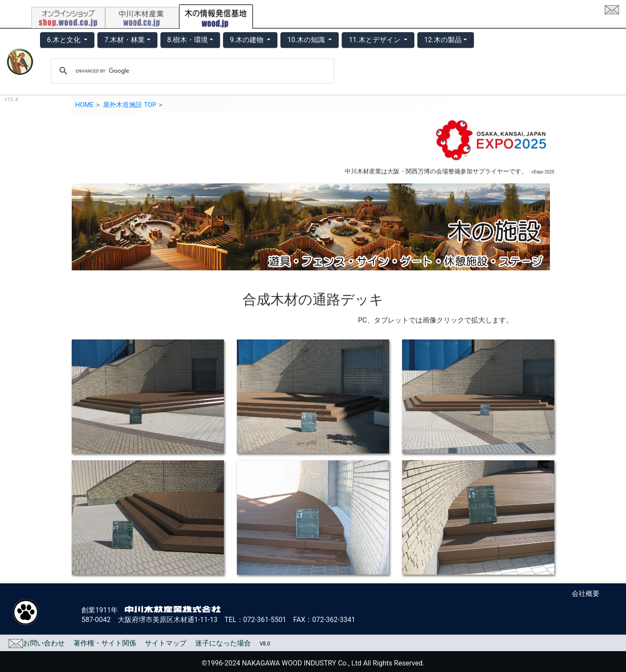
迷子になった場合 (223, 643)
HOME (85, 105)
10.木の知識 (307, 40)
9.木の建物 (248, 40)
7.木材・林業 (125, 40)
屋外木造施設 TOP (130, 105)
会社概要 (586, 594)
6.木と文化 (65, 40)
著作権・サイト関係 (105, 643)
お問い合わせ (37, 643)
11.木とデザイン (375, 40)
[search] (191, 71)
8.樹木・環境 (188, 40)
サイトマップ (166, 643)
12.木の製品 (443, 40)
